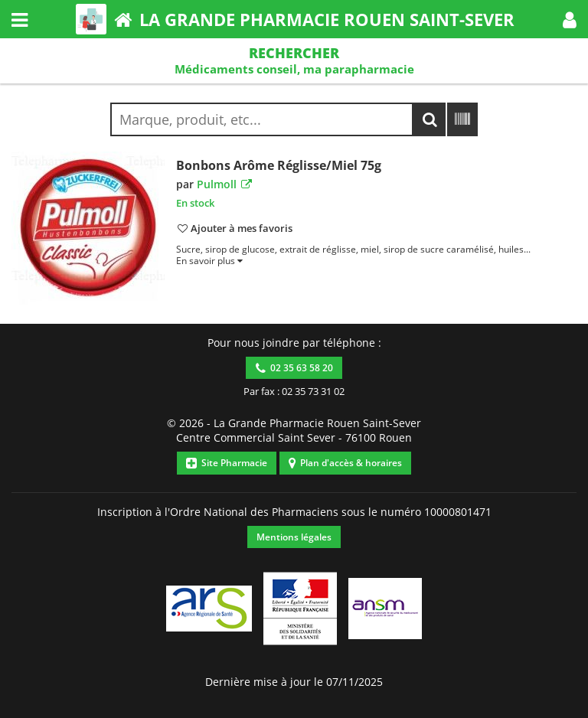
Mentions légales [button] (294, 537)
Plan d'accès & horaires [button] (345, 463)
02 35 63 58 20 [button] (294, 368)
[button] (570, 19)
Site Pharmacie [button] (227, 463)
